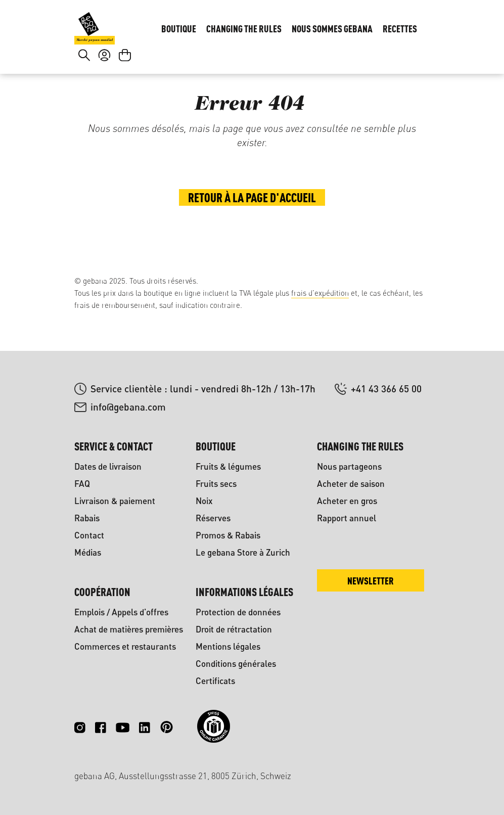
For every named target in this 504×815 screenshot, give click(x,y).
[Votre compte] (104, 79)
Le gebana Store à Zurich (243, 552)
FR (414, 23)
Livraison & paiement (115, 501)
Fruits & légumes (228, 466)
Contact (89, 535)
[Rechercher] (84, 79)
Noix (204, 501)
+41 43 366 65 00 (386, 389)
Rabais (87, 518)
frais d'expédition (320, 293)
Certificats (215, 681)
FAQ (82, 484)
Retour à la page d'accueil (252, 234)
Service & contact (113, 446)
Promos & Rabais (228, 535)
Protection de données (238, 612)
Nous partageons (349, 466)
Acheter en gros (347, 501)
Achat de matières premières (129, 629)
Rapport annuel (347, 518)
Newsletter (371, 581)
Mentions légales (228, 646)
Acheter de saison (351, 484)
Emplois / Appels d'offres (121, 612)
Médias (88, 552)
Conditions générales (236, 664)
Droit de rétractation (234, 629)
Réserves (213, 518)
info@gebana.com (128, 407)
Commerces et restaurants (125, 646)
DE (394, 23)
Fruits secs (216, 484)
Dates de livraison (108, 466)
